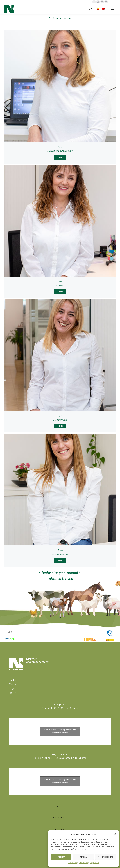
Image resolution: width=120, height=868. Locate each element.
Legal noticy (95, 863)
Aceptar (61, 857)
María (60, 147)
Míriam (60, 550)
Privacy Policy (84, 863)
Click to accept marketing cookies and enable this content (60, 731)
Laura (60, 281)
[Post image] (60, 86)
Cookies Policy (73, 863)
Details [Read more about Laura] (60, 292)
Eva (60, 416)
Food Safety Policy (60, 817)
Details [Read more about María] (60, 157)
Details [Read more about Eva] (60, 426)
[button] (115, 834)
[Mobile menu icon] (113, 9)
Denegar (83, 857)
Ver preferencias (106, 857)
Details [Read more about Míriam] (60, 560)
